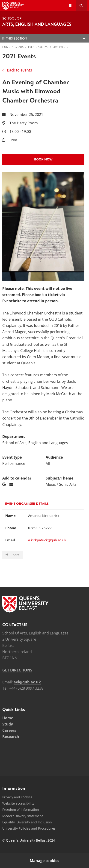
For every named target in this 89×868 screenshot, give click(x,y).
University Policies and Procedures (29, 828)
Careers (9, 730)
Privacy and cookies (17, 797)
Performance (14, 463)
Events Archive (38, 47)
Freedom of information (21, 809)
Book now (43, 159)
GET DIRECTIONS (17, 670)
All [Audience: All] (48, 463)
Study (8, 724)
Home (6, 47)
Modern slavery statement (23, 816)
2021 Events (60, 47)
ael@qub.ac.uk (27, 682)
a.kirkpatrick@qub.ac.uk (47, 540)
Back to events (17, 70)
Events (19, 47)
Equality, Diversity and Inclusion (27, 822)
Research (11, 737)
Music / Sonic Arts (61, 484)
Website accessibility (18, 803)
